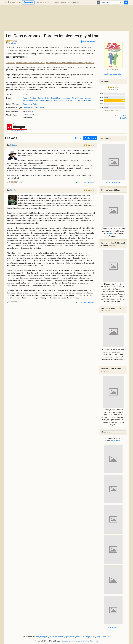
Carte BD (47, 2)
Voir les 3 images (113, 183)
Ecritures (49, 63)
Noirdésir (14, 145)
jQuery (47, 637)
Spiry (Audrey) (79, 101)
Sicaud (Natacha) (66, 101)
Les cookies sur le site (77, 641)
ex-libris (110, 234)
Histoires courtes (29, 115)
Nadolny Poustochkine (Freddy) (34, 101)
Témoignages (90, 63)
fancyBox (61, 637)
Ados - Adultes (40, 108)
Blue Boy (124, 116)
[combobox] (112, 2)
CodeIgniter (39, 637)
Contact (65, 641)
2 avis (14, 43)
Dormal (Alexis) (44, 98)
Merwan (88, 98)
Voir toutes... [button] (113, 627)
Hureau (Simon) (56, 98)
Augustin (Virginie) (30, 98)
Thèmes (39, 2)
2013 (33, 111)
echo (109, 637)
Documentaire (28, 108)
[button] (17, 126)
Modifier (124, 118)
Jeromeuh (67, 98)
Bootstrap (53, 637)
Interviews (55, 2)
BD (48, 108)
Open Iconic (70, 637)
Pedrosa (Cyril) (53, 101)
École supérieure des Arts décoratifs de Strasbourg (30, 63)
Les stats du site (92, 641)
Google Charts (90, 637)
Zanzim (88, 101)
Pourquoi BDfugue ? (17, 131)
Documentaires (11, 63)
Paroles (83, 63)
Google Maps (101, 637)
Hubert (66, 63)
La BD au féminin (75, 63)
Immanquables (74, 2)
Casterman (27, 104)
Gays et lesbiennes (58, 63)
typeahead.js (79, 637)
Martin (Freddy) (78, 98)
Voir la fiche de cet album (113, 74)
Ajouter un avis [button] (90, 138)
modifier (20, 182)
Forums (64, 2)
